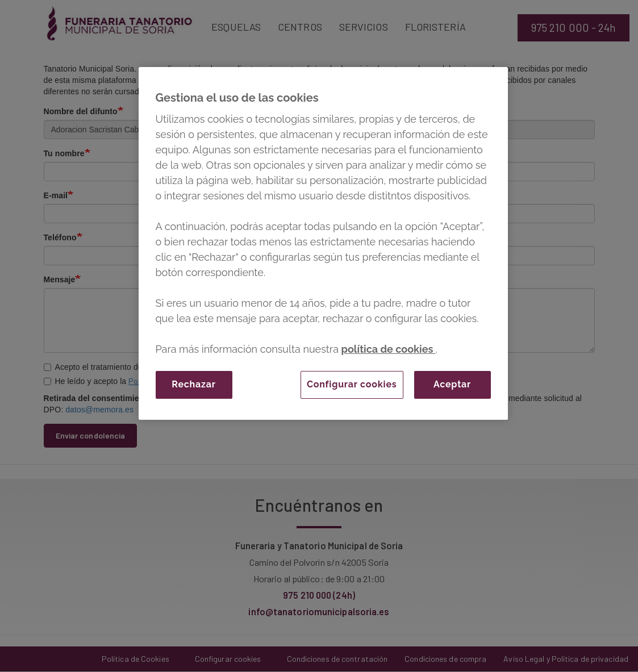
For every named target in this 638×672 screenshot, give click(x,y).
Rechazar (193, 384)
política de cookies (389, 349)
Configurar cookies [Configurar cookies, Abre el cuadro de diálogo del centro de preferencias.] (352, 384)
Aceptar (452, 384)
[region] (323, 243)
